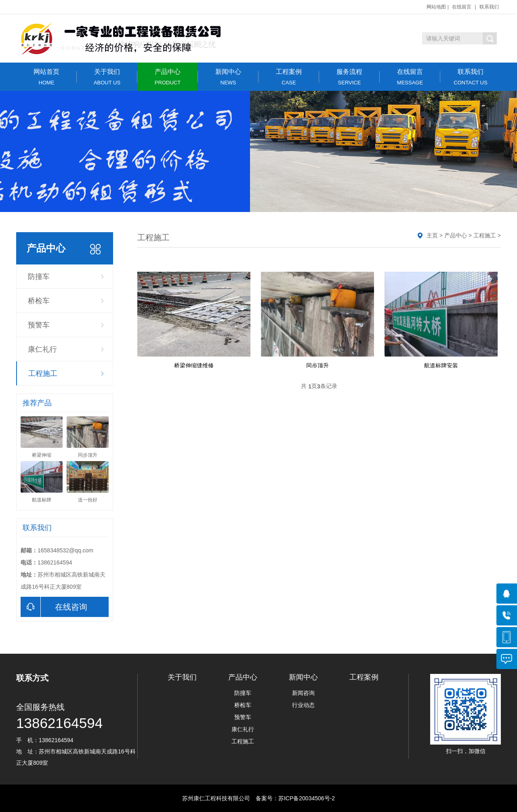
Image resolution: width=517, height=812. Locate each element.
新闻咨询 (303, 693)
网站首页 (46, 77)
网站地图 (436, 7)
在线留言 (462, 7)
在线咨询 (54, 607)
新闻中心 (228, 77)
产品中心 (168, 77)
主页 (432, 235)
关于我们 (107, 77)
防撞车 (39, 277)
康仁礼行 (42, 349)
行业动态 (303, 705)
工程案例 (289, 77)
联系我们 (489, 7)
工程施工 (43, 373)
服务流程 (349, 77)
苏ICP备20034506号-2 (307, 798)
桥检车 (39, 301)
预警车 (39, 325)
